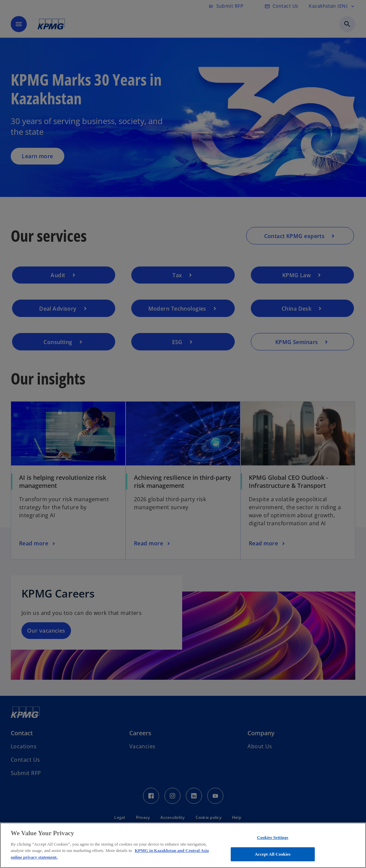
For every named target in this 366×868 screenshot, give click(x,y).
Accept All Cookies (273, 854)
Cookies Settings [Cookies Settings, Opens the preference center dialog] (273, 837)
